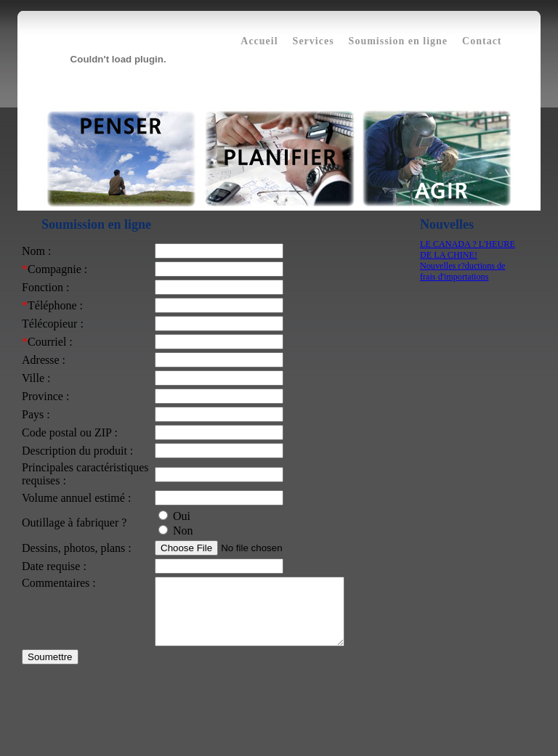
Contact (482, 41)
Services (314, 41)
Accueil (259, 41)
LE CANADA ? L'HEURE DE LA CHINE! (468, 249)
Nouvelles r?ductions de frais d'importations (462, 271)
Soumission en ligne (398, 41)
